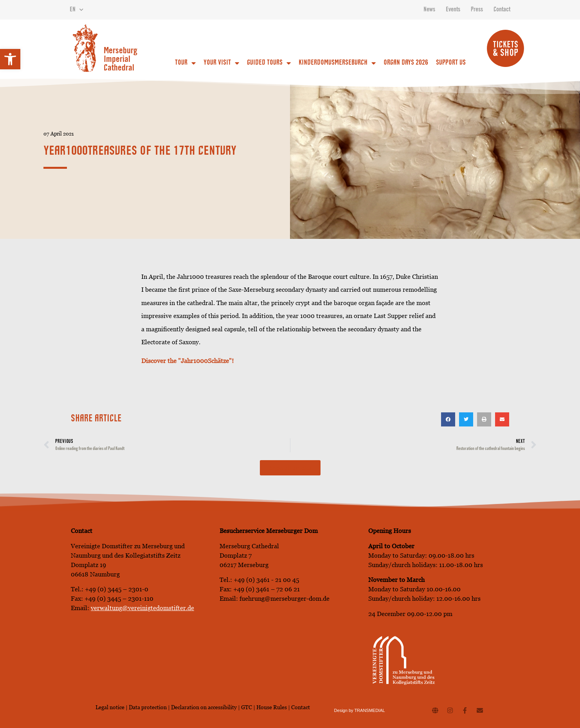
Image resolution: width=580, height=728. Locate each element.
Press (477, 10)
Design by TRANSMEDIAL (360, 710)
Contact (502, 10)
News (429, 10)
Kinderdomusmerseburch (337, 63)
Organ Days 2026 (406, 63)
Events (453, 10)
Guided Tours (269, 63)
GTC (247, 707)
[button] (10, 59)
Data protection (148, 707)
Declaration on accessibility (204, 707)
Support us (451, 63)
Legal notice (110, 707)
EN (77, 10)
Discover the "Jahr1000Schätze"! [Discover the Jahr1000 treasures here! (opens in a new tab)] (187, 361)
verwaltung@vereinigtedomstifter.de (142, 608)
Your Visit (221, 63)
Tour (185, 63)
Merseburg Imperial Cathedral (121, 60)
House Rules (272, 707)
